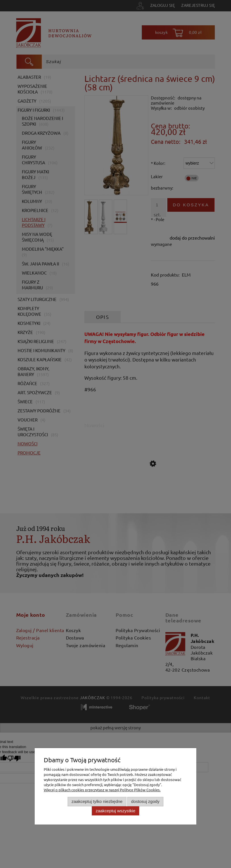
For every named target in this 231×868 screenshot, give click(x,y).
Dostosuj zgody (145, 801)
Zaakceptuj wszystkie (115, 811)
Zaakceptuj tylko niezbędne (97, 801)
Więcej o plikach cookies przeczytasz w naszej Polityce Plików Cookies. (102, 790)
